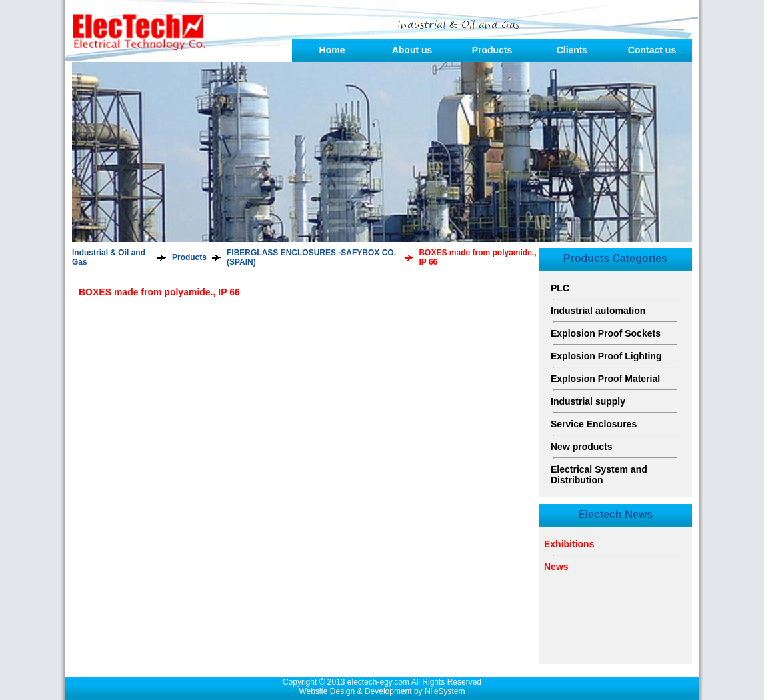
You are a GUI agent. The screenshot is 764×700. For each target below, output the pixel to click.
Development (388, 691)
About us (412, 50)
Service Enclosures (594, 424)
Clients (572, 50)
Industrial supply (588, 401)
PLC (560, 288)
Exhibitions (569, 544)
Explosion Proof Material (605, 379)
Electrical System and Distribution (599, 475)
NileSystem (445, 691)
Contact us (652, 50)
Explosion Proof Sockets (606, 333)
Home (332, 50)
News (556, 567)
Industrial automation (598, 311)
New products (582, 447)
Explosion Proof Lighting (606, 356)
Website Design (327, 691)
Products (492, 50)
